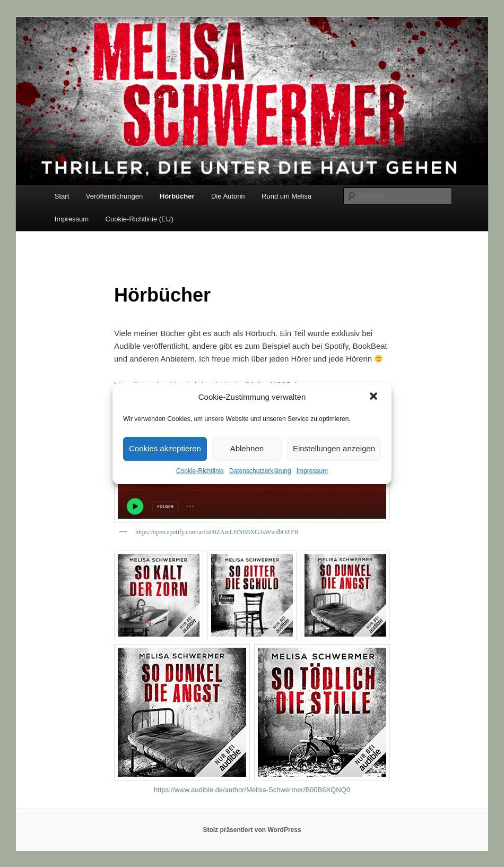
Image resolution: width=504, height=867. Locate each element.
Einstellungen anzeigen (334, 448)
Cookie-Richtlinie (200, 471)
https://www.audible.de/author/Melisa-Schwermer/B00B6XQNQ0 (252, 790)
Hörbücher (177, 196)
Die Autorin (228, 196)
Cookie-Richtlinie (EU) (140, 219)
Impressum (312, 471)
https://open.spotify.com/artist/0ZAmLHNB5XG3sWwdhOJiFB (217, 532)
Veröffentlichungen (114, 196)
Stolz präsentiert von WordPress (252, 830)
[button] (375, 397)
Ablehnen (247, 448)
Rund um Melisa (286, 196)
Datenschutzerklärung (260, 471)
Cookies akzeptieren (165, 448)
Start (62, 196)
